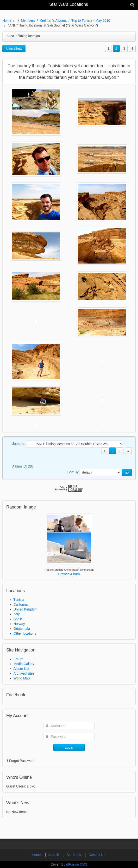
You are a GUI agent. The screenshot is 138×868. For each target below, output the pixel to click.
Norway (19, 624)
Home (7, 20)
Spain (18, 619)
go (127, 472)
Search (54, 855)
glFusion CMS (77, 864)
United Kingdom (25, 609)
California (21, 604)
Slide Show (14, 49)
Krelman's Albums (53, 20)
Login (69, 747)
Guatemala (22, 629)
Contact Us (97, 855)
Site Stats (74, 855)
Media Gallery (24, 664)
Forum (18, 659)
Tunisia (19, 600)
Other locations (25, 633)
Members (28, 20)
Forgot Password (22, 761)
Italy (17, 614)
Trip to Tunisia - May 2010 (91, 20)
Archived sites (24, 673)
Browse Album (69, 574)
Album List (21, 669)
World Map (22, 678)
